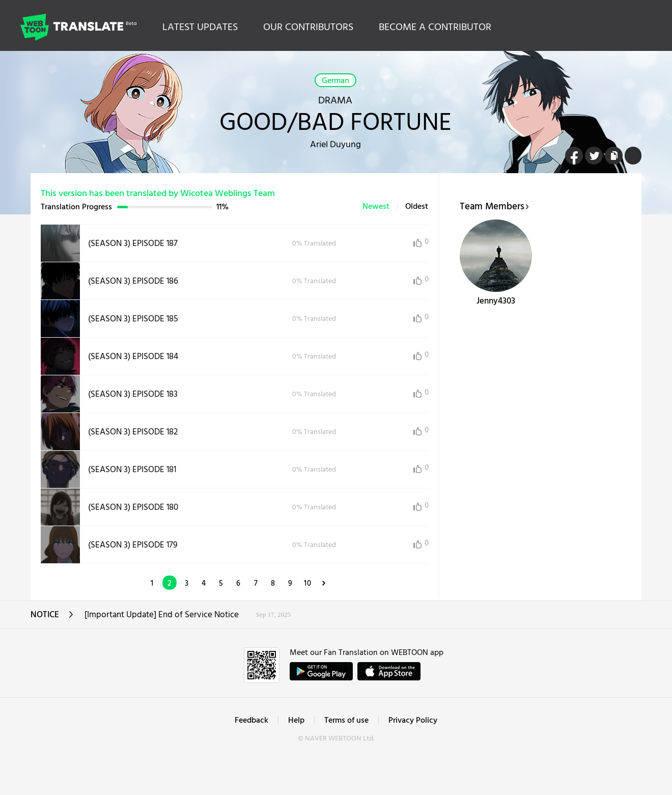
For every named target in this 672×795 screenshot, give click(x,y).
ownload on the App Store (389, 671)
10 (308, 584)
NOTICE (52, 618)
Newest (376, 207)
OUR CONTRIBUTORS (308, 28)
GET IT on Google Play (321, 671)
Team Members (494, 207)
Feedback (251, 721)
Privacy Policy (413, 721)
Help (296, 721)
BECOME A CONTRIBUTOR (435, 28)
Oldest (417, 207)
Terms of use (346, 721)
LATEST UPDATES (200, 28)
